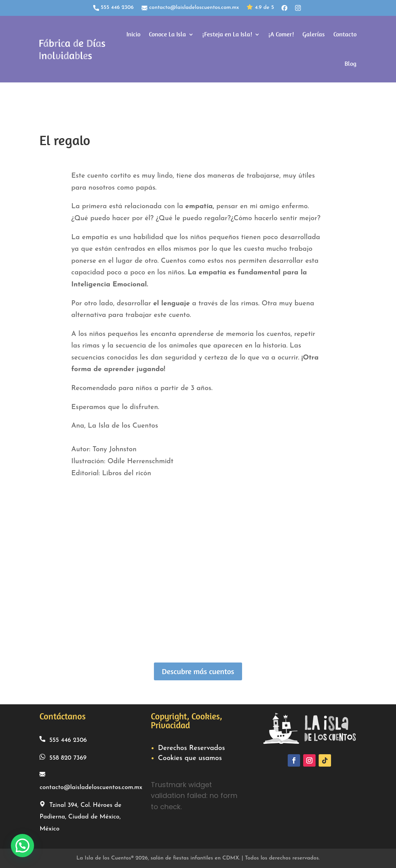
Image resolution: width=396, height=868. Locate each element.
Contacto (345, 34)
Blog (351, 64)
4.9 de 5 (260, 8)
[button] (22, 846)
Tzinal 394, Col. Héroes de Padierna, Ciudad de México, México (80, 817)
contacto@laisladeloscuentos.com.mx (190, 8)
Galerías (314, 34)
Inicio (133, 34)
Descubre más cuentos (198, 671)
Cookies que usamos (190, 758)
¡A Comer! (281, 34)
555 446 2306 (114, 8)
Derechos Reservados (191, 748)
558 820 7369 (63, 758)
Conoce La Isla (167, 34)
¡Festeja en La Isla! (227, 34)
